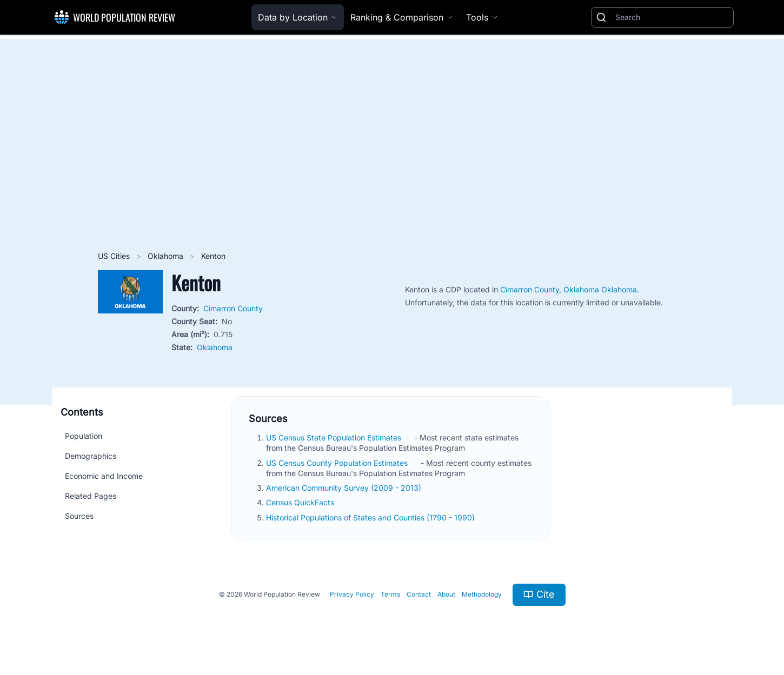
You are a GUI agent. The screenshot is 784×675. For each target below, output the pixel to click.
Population (84, 436)
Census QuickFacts (301, 502)
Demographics (91, 456)
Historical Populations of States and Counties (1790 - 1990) (371, 517)
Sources (79, 516)
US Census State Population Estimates (335, 437)
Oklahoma (167, 256)
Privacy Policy (352, 594)
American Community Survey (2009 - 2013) (345, 488)
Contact (419, 594)
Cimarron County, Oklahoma (551, 289)
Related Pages (91, 496)
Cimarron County (233, 308)
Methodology (482, 594)
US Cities (115, 256)
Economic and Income (104, 476)
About (446, 594)
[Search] (672, 17)
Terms (390, 594)
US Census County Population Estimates (338, 463)
